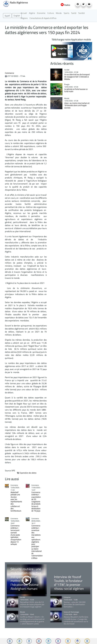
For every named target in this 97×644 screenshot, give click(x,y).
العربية (7, 16)
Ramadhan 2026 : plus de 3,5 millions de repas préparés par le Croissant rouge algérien (32, 604)
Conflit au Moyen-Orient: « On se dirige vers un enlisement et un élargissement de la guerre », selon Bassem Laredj (32, 620)
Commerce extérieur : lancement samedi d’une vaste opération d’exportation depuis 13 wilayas (16, 535)
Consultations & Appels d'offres (43, 18)
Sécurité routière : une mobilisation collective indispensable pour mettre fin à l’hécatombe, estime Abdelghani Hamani (26, 579)
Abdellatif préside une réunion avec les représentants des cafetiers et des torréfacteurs (16, 503)
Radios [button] (65, 5)
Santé (74, 13)
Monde (59, 13)
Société (81, 13)
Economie (41, 13)
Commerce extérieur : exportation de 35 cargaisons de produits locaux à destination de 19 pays (36, 502)
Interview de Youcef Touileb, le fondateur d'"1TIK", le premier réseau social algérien (69, 583)
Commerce (9, 73)
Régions (24, 18)
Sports (66, 13)
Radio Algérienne (15, 4)
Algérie (32, 13)
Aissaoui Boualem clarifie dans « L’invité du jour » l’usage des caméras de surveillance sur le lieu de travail (76, 620)
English (17, 16)
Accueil (24, 13)
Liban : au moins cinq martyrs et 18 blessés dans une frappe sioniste (77, 105)
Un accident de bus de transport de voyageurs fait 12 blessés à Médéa (77, 77)
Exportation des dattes (28, 473)
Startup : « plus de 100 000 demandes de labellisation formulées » (75, 604)
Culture (51, 13)
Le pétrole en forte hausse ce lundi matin (76, 90)
